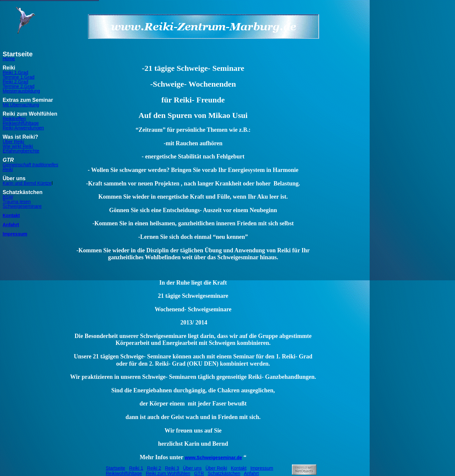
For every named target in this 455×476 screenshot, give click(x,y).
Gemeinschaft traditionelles (30, 165)
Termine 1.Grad (18, 77)
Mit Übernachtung (21, 105)
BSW (8, 197)
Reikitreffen (14, 119)
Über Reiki (13, 142)
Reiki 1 (136, 468)
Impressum (15, 234)
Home (9, 59)
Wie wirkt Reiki (18, 146)
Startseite (115, 468)
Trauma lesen (17, 202)
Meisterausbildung (21, 91)
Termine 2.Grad (18, 86)
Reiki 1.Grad (15, 72)
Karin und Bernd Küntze (27, 183)
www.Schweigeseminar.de (213, 458)
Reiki (8, 169)
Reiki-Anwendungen (23, 128)
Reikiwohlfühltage (21, 123)
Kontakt (11, 215)
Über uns (192, 468)
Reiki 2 (154, 468)
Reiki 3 (172, 468)
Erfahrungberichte (21, 151)
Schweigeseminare (22, 206)
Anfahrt (11, 225)
